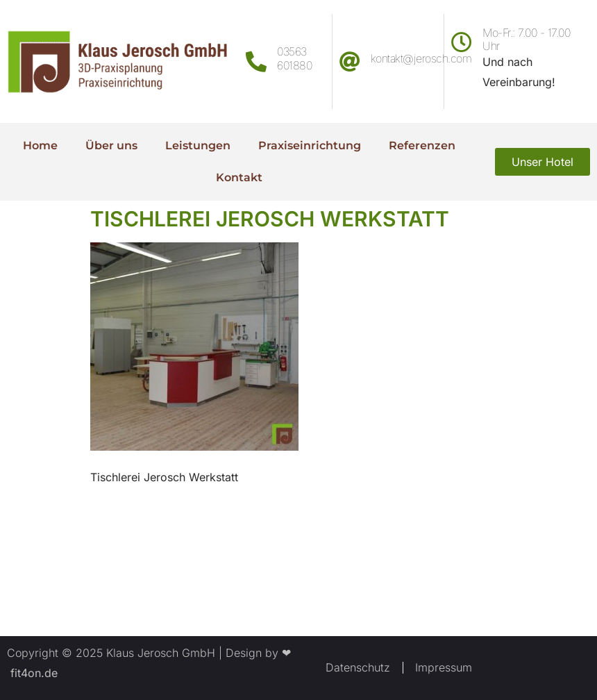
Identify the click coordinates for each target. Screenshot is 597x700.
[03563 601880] (256, 62)
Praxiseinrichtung (310, 145)
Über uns (111, 145)
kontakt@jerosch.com (421, 58)
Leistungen (198, 145)
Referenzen (422, 145)
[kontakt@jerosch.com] (350, 62)
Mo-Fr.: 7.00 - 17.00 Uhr (526, 39)
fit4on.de (32, 673)
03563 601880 (294, 58)
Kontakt (239, 177)
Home (40, 145)
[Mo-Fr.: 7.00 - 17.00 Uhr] (462, 42)
